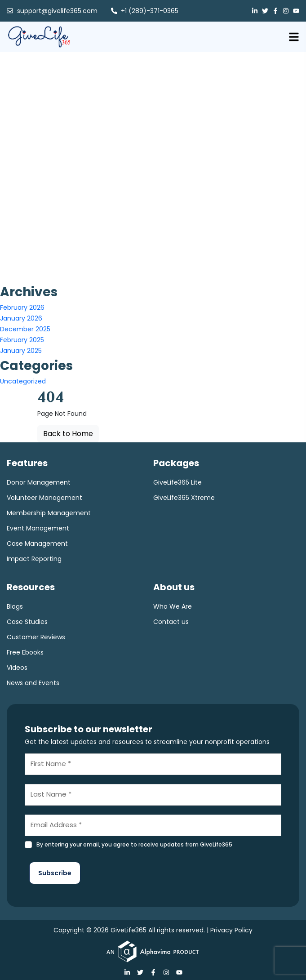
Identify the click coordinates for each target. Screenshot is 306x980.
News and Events (33, 683)
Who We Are (173, 606)
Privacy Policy (231, 930)
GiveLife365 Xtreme (184, 498)
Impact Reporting (34, 559)
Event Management (38, 528)
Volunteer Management (44, 498)
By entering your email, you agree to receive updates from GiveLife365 (134, 844)
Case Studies (27, 622)
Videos (17, 668)
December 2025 (25, 329)
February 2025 (22, 340)
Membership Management (49, 513)
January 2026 (21, 318)
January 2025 (21, 351)
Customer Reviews (36, 637)
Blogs (15, 606)
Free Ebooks (25, 652)
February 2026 (22, 307)
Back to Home (68, 434)
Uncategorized (23, 381)
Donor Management (39, 482)
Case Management (37, 543)
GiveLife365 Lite (177, 482)
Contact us (171, 622)
